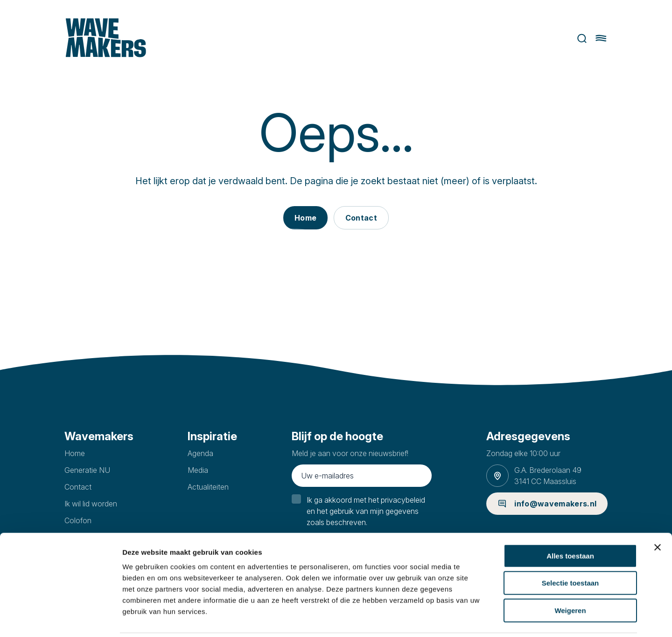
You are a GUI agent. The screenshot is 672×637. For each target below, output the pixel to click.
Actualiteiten (208, 487)
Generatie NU (87, 470)
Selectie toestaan (570, 550)
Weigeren (570, 578)
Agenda (200, 453)
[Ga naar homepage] (105, 38)
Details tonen (504, 619)
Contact (78, 487)
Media (198, 470)
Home (75, 453)
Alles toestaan (570, 523)
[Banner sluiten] (658, 514)
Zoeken (584, 38)
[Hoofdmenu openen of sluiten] (602, 38)
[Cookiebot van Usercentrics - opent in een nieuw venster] (60, 619)
